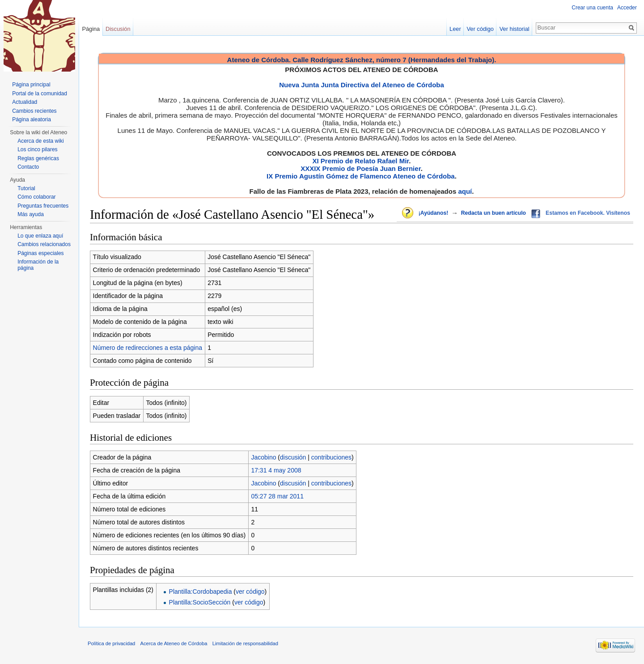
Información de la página (38, 265)
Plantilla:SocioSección (200, 602)
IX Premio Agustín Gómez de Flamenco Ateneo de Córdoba (361, 176)
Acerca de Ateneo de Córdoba (174, 643)
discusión (293, 457)
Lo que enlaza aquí (40, 236)
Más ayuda (31, 214)
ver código (250, 592)
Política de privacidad (111, 643)
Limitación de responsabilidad (245, 643)
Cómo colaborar (36, 197)
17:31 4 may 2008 (276, 470)
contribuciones (331, 457)
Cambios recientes (34, 111)
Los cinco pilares (37, 149)
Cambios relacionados (44, 244)
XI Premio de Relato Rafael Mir (360, 161)
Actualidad (25, 102)
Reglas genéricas (38, 158)
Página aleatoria (32, 119)
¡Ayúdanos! (433, 213)
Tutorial (26, 188)
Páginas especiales (40, 253)
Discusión (118, 29)
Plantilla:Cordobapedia (201, 592)
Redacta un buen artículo (494, 213)
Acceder (627, 8)
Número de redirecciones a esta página (148, 348)
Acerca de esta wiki (40, 141)
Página (91, 29)
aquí (465, 191)
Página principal (31, 85)
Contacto (28, 167)
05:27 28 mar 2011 (277, 496)
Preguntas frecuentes (43, 206)
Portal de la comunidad (40, 94)
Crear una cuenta (592, 8)
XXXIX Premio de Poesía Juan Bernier (360, 168)
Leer (455, 29)
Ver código (480, 29)
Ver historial (515, 29)
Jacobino (263, 457)
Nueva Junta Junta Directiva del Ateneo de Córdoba (362, 85)
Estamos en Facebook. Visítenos (588, 213)
